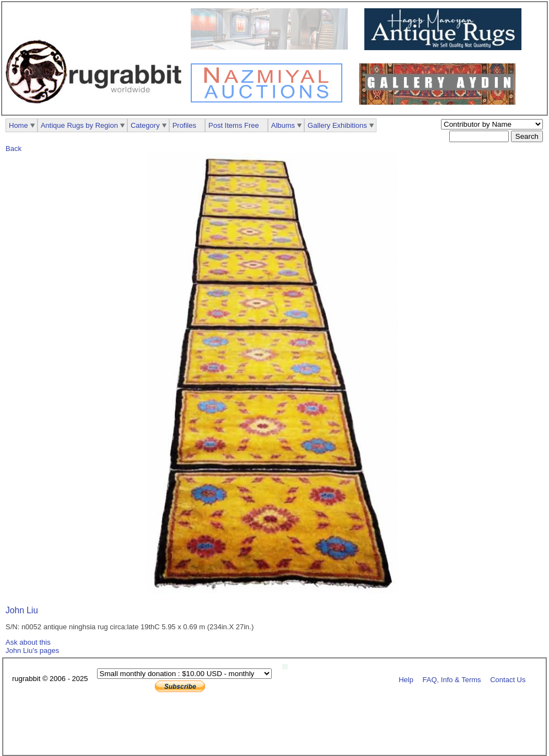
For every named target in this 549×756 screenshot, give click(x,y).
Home (18, 125)
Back (14, 148)
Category (145, 125)
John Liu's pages (32, 650)
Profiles (184, 125)
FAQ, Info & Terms (452, 679)
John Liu (22, 610)
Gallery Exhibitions (337, 125)
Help (406, 679)
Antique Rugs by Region (79, 125)
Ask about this (28, 642)
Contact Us (508, 679)
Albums (283, 125)
